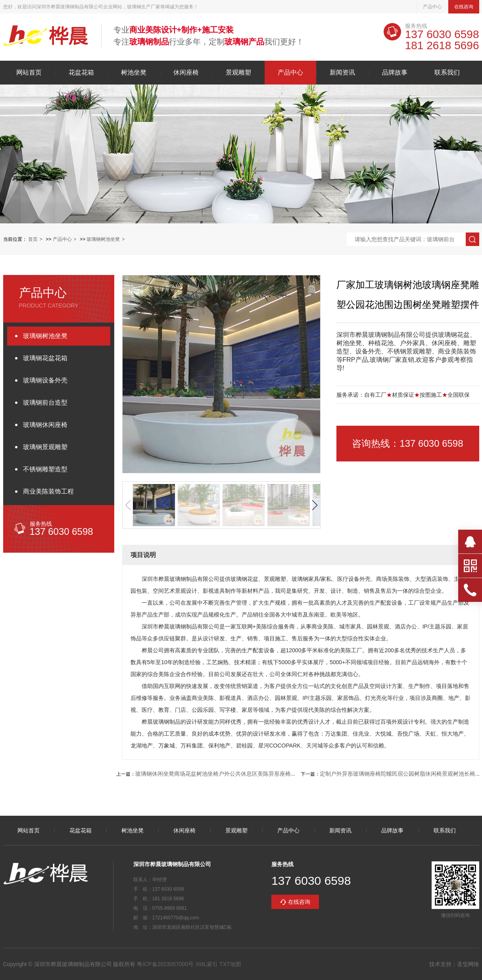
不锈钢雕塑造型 (45, 469)
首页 (33, 239)
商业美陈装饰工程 (48, 491)
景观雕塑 (238, 73)
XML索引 (206, 964)
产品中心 (432, 7)
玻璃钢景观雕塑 (45, 447)
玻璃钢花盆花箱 (45, 358)
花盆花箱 (81, 73)
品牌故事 (395, 73)
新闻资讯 (342, 73)
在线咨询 (464, 7)
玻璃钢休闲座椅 (45, 425)
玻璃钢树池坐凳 (103, 239)
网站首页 (29, 73)
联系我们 (447, 73)
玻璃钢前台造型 (45, 403)
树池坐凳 (134, 73)
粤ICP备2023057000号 (165, 964)
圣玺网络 (468, 964)
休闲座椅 (186, 73)
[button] (315, 505)
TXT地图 (230, 964)
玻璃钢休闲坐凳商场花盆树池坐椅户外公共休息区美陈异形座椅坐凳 (219, 774)
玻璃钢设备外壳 (45, 380)
